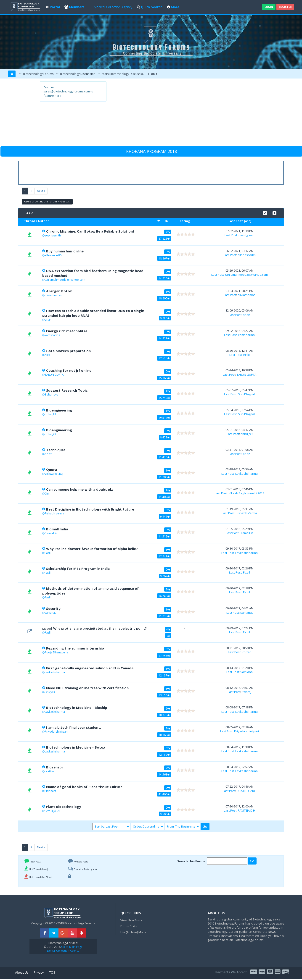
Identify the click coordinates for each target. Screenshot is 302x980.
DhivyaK (50, 692)
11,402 (164, 497)
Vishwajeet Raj (54, 474)
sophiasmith (53, 235)
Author (43, 221)
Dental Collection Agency (63, 951)
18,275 (164, 715)
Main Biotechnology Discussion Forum (124, 74)
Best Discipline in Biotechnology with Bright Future (90, 509)
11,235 (164, 616)
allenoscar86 (53, 255)
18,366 (164, 735)
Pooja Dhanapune (56, 652)
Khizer (246, 652)
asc (248, 221)
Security (53, 608)
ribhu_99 (50, 414)
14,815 (164, 278)
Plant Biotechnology (64, 807)
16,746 (164, 596)
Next (41, 191)
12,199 (164, 755)
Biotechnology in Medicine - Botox (76, 747)
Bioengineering (59, 410)
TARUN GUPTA (54, 375)
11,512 (164, 536)
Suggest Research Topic (67, 390)
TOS (52, 972)
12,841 (164, 556)
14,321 (164, 338)
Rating (185, 221)
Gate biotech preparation (68, 351)
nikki (48, 355)
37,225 (164, 238)
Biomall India (57, 529)
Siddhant (50, 791)
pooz (48, 454)
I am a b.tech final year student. (74, 727)
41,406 (164, 794)
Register (285, 7)
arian (48, 320)
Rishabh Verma (54, 513)
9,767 (165, 576)
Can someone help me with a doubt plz (79, 489)
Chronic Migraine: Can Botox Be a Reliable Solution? (90, 231)
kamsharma (52, 335)
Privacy (39, 972)
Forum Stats (129, 926)
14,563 (164, 774)
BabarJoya (52, 394)
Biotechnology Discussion (77, 74)
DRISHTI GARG (246, 791)
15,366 (164, 378)
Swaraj (246, 692)
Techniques (56, 450)
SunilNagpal (246, 394)
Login (269, 7)
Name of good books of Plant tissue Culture (84, 787)
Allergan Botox (59, 291)
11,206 (164, 477)
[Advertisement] (184, 113)
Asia (154, 74)
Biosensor (55, 767)
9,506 (165, 814)
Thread (30, 221)
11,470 (164, 457)
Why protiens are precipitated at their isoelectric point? (100, 628)
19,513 (164, 418)
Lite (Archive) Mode (133, 932)
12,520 (164, 358)
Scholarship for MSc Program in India (78, 569)
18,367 (164, 258)
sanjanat (50, 613)
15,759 (164, 398)
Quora (52, 469)
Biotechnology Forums (38, 74)
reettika (50, 771)
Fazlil (48, 553)
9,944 (165, 516)
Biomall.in (51, 533)
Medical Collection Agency (113, 7)
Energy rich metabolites (67, 331)
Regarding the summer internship (75, 648)
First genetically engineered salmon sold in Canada (90, 668)
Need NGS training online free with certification (87, 688)
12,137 (164, 675)
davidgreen (246, 235)
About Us (22, 972)
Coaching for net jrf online (69, 370)
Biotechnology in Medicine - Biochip (77, 707)
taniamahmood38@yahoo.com (65, 280)
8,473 (165, 437)
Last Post (236, 221)
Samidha (246, 672)
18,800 (164, 298)
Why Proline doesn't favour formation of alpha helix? (92, 549)
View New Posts (131, 920)
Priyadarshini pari (56, 732)
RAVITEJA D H (53, 811)
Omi (48, 494)
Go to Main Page (72, 947)
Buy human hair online (65, 251)
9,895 (165, 318)
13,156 (164, 695)
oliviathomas (53, 295)
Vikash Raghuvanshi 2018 (246, 493)
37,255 (164, 656)
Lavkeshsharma (246, 474)
